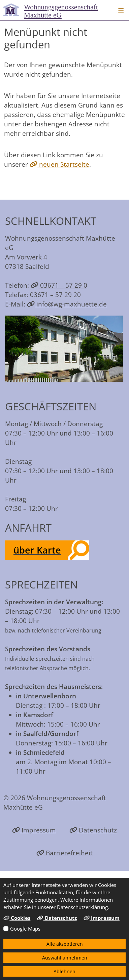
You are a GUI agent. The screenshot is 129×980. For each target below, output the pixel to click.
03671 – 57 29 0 (59, 285)
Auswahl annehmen (65, 958)
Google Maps (25, 929)
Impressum (34, 830)
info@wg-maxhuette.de (67, 304)
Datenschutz (93, 830)
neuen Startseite (59, 164)
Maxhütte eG (61, 11)
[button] (121, 10)
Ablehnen (64, 971)
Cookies (17, 918)
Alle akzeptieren (65, 944)
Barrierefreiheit (64, 853)
